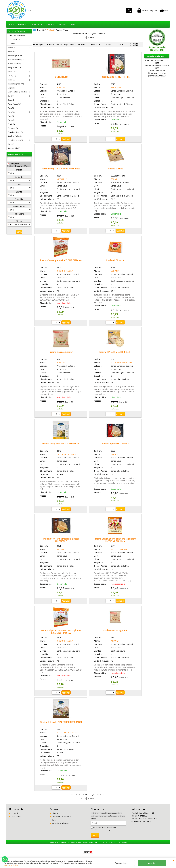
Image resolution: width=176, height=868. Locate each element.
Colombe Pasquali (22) (17, 35)
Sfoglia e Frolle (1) (15, 136)
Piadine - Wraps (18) (16, 60)
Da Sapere (19, 214)
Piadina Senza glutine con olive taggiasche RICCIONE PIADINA (115, 540)
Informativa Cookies (11, 865)
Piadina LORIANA (115, 260)
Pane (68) (11, 51)
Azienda (50, 24)
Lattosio (19, 177)
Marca (19, 170)
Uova (19, 184)
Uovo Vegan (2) (14, 39)
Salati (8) (11, 100)
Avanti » (91, 37)
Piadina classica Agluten (61, 352)
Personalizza (121, 863)
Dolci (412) (12, 76)
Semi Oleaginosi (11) (16, 84)
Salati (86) (12, 80)
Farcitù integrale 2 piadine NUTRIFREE (61, 169)
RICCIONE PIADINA (65, 271)
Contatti (14, 813)
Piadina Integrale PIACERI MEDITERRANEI (61, 722)
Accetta (152, 863)
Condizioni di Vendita (61, 817)
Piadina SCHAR (115, 169)
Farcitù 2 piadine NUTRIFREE (115, 77)
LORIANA (115, 271)
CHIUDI (174, 861)
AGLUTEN (61, 87)
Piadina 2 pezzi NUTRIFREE (115, 444)
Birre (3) (11, 144)
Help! (73, 24)
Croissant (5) (13, 128)
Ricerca (19, 221)
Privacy (55, 813)
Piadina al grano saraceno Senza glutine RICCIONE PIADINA (61, 632)
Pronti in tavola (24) (16, 140)
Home (11, 24)
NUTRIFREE (116, 87)
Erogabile (19, 199)
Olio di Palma (19, 206)
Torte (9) (11, 120)
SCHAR (114, 179)
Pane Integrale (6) (15, 56)
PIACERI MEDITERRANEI (121, 363)
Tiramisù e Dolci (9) (15, 132)
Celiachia (62, 24)
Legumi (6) (12, 88)
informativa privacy (103, 830)
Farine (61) (12, 47)
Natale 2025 (36, 24)
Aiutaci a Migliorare (60, 823)
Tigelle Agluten (61, 77)
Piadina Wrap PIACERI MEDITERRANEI (61, 444)
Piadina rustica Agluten (115, 630)
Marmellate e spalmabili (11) (19, 92)
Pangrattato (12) (14, 68)
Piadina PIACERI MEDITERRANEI (115, 352)
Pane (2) (11, 108)
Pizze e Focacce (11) (15, 64)
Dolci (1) (11, 96)
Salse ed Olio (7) (14, 148)
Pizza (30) (11, 112)
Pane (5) (11, 116)
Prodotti (22, 24)
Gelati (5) (11, 124)
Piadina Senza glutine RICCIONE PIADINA (61, 260)
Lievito (19, 192)
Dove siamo (16, 817)
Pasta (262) (12, 72)
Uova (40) (12, 43)
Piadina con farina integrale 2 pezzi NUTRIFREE (61, 540)
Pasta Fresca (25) (14, 104)
